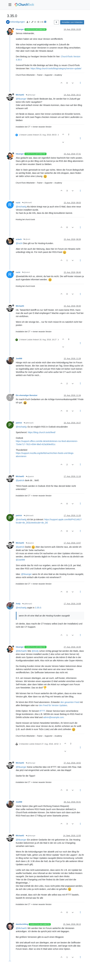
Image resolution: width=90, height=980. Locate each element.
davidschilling (22, 924)
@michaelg (21, 207)
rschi (18, 203)
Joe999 (19, 359)
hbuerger (20, 29)
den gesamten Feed (70, 702)
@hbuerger (31, 95)
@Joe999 (20, 560)
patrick (19, 423)
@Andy (35, 651)
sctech (19, 239)
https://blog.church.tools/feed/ (42, 432)
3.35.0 (38, 608)
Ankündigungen (17, 22)
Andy (18, 604)
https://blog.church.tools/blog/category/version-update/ (56, 68)
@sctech (26, 272)
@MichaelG (27, 203)
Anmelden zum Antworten (72, 22)
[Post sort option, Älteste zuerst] (56, 22)
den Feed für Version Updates (53, 705)
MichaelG (20, 95)
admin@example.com (54, 717)
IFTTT (42, 711)
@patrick (30, 477)
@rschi (27, 239)
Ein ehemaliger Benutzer (27, 395)
